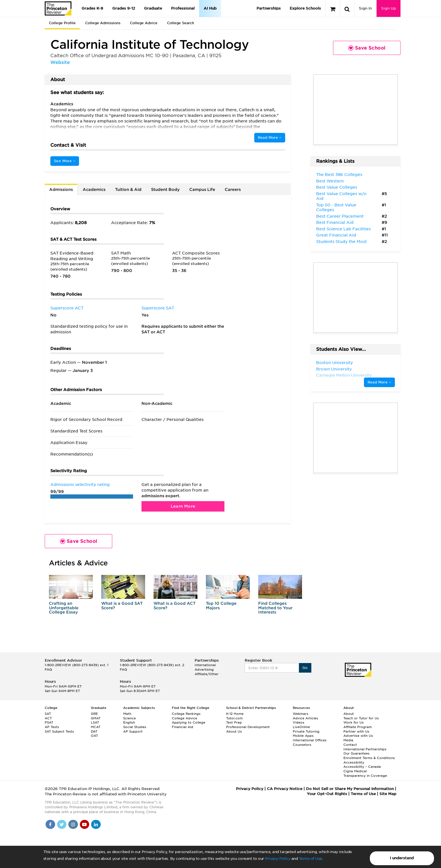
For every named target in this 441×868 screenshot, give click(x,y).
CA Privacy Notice (285, 789)
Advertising (204, 670)
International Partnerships (365, 749)
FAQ (48, 670)
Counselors (302, 745)
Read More (270, 138)
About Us (234, 731)
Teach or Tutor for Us (361, 718)
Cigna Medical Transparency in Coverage (365, 773)
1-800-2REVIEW (76, 665)
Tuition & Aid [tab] (128, 189)
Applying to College (189, 722)
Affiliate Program (358, 727)
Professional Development (248, 727)
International (205, 665)
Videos (299, 722)
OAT (94, 736)
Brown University (334, 369)
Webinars (301, 714)
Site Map (388, 794)
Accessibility (354, 762)
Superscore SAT (158, 308)
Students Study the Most (341, 242)
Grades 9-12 (124, 8)
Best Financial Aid (335, 222)
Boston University (335, 363)
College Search (181, 23)
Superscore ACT (67, 308)
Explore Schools (305, 8)
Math (127, 714)
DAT (94, 731)
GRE (94, 714)
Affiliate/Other (207, 674)
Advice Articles (305, 718)
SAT (48, 714)
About (349, 714)
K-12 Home (235, 714)
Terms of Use (310, 859)
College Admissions (103, 23)
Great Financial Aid (336, 235)
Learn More (183, 506)
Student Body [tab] (165, 189)
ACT (48, 718)
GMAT (96, 718)
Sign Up (389, 8)
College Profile (62, 23)
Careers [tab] (233, 189)
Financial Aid (183, 727)
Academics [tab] (94, 189)
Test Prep (234, 722)
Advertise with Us (358, 736)
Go (305, 668)
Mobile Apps (303, 736)
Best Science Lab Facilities (343, 229)
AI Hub (210, 8)
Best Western (330, 181)
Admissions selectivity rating (80, 485)
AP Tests (52, 727)
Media (348, 740)
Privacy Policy (278, 859)
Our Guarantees (356, 753)
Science (130, 718)
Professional (183, 8)
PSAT (49, 722)
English (129, 722)
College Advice (144, 23)
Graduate (153, 8)
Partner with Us (356, 731)
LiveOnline (301, 727)
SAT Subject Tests (59, 731)
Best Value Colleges (337, 187)
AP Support (133, 731)
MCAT (96, 727)
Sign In (365, 8)
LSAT (95, 722)
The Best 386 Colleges (339, 175)
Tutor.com (234, 718)
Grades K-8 (92, 8)
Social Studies (135, 727)
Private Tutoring (306, 731)
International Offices (310, 740)
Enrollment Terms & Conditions (369, 758)
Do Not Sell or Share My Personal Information (350, 789)
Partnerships (269, 8)
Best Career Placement (340, 216)
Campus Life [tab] (202, 189)
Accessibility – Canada (362, 767)
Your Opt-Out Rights (327, 794)
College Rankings (186, 714)
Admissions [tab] (61, 189)
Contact (350, 745)
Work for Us (354, 722)
